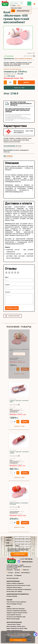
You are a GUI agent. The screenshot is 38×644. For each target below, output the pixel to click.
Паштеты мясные (17, 587)
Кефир (25, 628)
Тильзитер (18, 615)
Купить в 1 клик (19, 88)
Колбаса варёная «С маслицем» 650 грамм (19, 503)
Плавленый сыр (15, 628)
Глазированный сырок (17, 630)
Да (13, 11)
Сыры (8, 607)
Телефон (8, 540)
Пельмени (9, 596)
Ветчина (9, 591)
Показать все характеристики (12, 69)
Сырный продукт (15, 619)
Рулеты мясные (21, 585)
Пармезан (9, 609)
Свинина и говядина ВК (18, 583)
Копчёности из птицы (12, 589)
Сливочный (15, 609)
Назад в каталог (14, 316)
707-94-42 (26, 559)
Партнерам (17, 570)
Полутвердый (23, 611)
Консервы (20, 604)
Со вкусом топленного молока (19, 613)
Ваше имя (9, 537)
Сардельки (9, 587)
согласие (13, 549)
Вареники (15, 596)
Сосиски (28, 585)
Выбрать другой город (23, 11)
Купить (26, 82)
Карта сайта (10, 575)
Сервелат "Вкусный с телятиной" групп (19, 401)
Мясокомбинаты (26, 573)
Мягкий (8, 619)
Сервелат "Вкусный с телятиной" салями (19, 452)
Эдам (24, 617)
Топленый (9, 611)
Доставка (17, 573)
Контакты (11, 573)
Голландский (15, 611)
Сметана (19, 626)
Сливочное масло (12, 624)
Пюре (8, 604)
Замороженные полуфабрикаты (18, 594)
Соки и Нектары (11, 602)
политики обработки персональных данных (18, 550)
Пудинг (8, 628)
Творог (23, 626)
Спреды (19, 624)
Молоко (21, 628)
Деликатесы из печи (12, 585)
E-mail (8, 543)
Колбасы (10, 156)
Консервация (13, 604)
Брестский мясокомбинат (24, 58)
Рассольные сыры (11, 617)
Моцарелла (19, 617)
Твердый (9, 613)
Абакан (19, 5)
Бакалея (9, 600)
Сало (16, 591)
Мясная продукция (13, 581)
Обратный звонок (27, 562)
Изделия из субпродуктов (25, 589)
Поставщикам (18, 575)
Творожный (21, 609)
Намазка (20, 591)
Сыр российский (11, 615)
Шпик (13, 591)
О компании (10, 570)
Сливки (8, 630)
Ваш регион (9, 546)
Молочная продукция (14, 622)
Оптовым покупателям (12, 578)
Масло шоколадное (12, 626)
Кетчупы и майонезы (21, 602)
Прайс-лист (26, 570)
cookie (28, 635)
